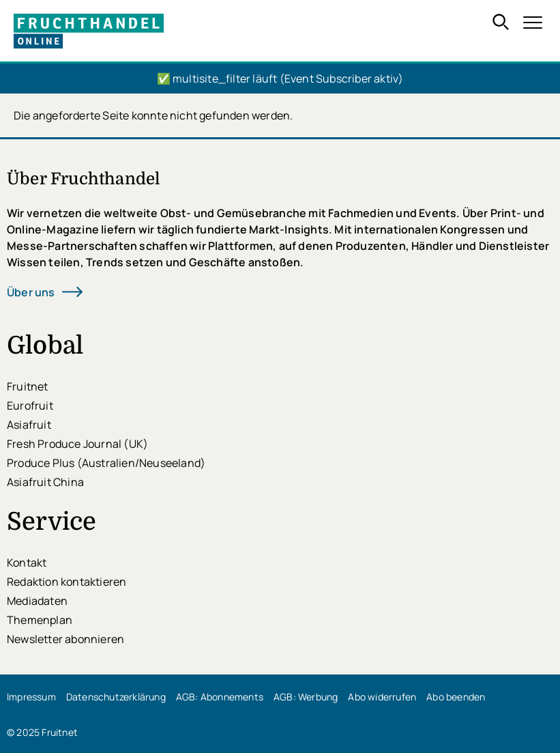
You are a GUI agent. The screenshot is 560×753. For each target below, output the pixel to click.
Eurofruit (30, 406)
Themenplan (40, 620)
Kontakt (27, 563)
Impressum (31, 697)
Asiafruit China (45, 482)
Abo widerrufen (382, 697)
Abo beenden (456, 697)
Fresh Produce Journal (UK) (77, 444)
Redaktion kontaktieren (67, 582)
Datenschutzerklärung (116, 697)
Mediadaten (37, 601)
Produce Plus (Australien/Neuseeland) (106, 463)
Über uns (31, 292)
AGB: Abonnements (220, 697)
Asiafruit (29, 425)
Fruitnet (28, 386)
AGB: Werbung (306, 697)
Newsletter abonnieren (65, 639)
